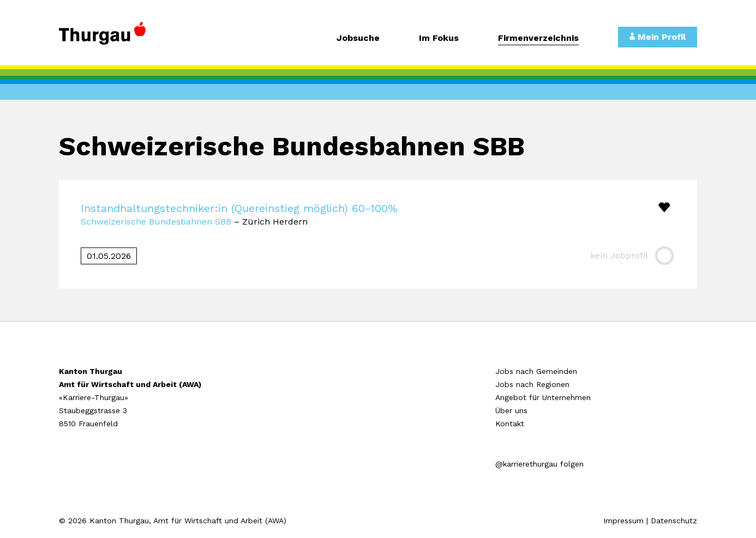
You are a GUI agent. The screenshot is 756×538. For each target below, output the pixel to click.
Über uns (511, 410)
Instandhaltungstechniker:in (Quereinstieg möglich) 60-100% (239, 208)
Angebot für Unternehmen (543, 397)
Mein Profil (658, 37)
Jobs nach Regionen (532, 384)
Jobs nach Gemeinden (536, 371)
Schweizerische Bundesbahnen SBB (156, 222)
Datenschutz (674, 521)
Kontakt (510, 424)
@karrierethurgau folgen (539, 464)
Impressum (623, 521)
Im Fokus (439, 38)
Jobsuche (358, 38)
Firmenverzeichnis (538, 38)
